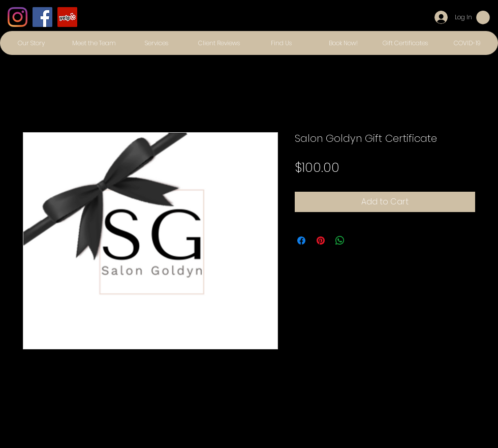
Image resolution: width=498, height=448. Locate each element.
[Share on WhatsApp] (340, 241)
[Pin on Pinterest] (321, 241)
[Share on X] (359, 241)
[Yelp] (67, 17)
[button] (483, 18)
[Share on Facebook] (301, 241)
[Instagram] (18, 17)
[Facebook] (42, 17)
